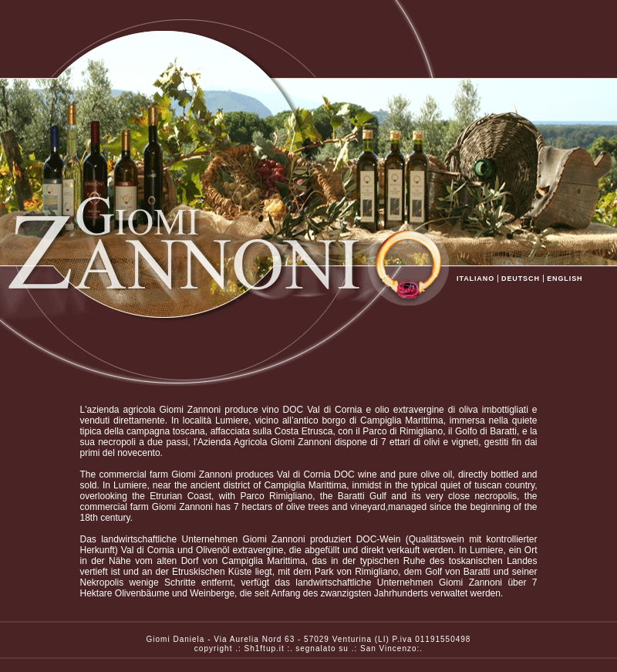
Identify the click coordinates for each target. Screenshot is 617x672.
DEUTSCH (521, 279)
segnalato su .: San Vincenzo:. (359, 648)
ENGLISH (565, 279)
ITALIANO (475, 279)
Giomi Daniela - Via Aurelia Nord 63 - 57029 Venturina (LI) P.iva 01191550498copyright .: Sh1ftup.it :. (309, 640)
